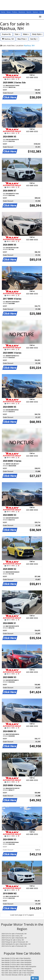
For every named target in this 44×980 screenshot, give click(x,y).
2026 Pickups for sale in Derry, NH (13, 940)
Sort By (34, 39)
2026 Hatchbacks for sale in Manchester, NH (16, 944)
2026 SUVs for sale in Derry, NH (12, 936)
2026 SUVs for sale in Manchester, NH (14, 938)
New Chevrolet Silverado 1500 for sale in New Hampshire (16, 975)
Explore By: (7, 34)
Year (17, 34)
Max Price (22, 39)
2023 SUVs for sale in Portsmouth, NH (14, 946)
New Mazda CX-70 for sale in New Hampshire (16, 969)
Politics (15, 12)
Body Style (37, 34)
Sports (29, 12)
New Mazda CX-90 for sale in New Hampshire (16, 962)
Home (3, 12)
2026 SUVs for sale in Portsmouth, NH (14, 934)
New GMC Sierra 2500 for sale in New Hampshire (18, 973)
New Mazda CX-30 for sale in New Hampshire (16, 964)
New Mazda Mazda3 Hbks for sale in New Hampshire (19, 967)
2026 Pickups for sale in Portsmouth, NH (15, 942)
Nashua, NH (8, 39)
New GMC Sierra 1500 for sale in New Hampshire (18, 971)
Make (26, 34)
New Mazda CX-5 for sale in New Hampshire (16, 958)
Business (22, 12)
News (9, 12)
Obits (41, 12)
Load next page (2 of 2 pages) (22, 915)
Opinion (36, 12)
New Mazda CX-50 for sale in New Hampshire (16, 960)
